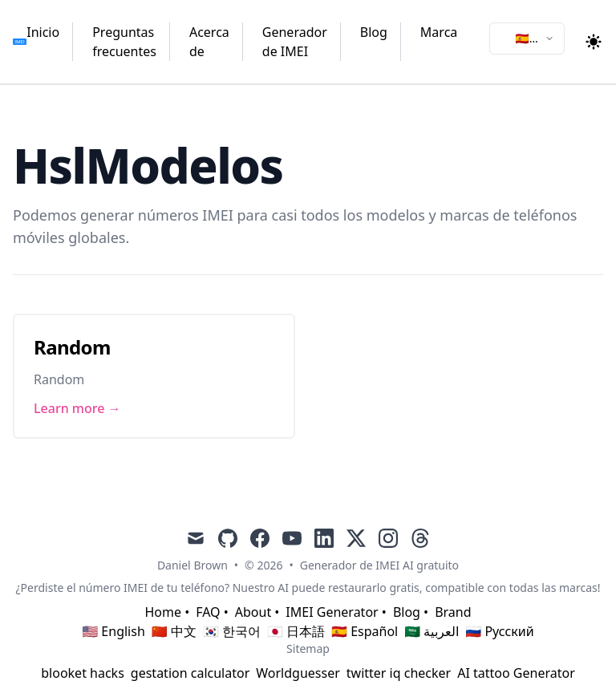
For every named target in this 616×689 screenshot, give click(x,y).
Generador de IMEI (295, 42)
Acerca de (209, 42)
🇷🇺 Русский (499, 631)
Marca (439, 32)
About (253, 612)
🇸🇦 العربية (432, 631)
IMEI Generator (332, 612)
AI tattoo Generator (516, 673)
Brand (453, 612)
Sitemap (308, 648)
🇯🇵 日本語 (296, 631)
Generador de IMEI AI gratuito (379, 565)
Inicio (43, 32)
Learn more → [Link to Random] (77, 408)
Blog (374, 32)
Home (163, 612)
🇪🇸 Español (365, 631)
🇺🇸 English (113, 631)
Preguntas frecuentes (124, 42)
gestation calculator (190, 673)
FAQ (208, 612)
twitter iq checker (399, 673)
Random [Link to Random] (72, 347)
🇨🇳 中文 (174, 631)
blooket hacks (83, 673)
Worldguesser (298, 673)
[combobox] (527, 39)
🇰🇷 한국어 (232, 631)
